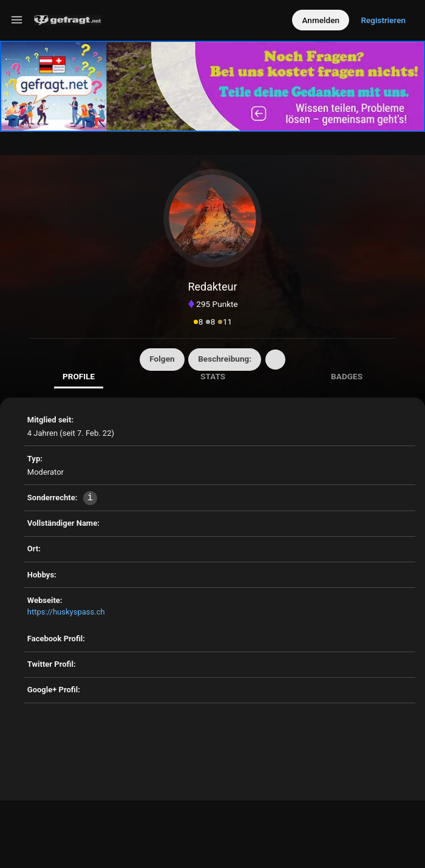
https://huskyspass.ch (66, 612)
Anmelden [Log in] (321, 20)
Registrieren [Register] (383, 20)
